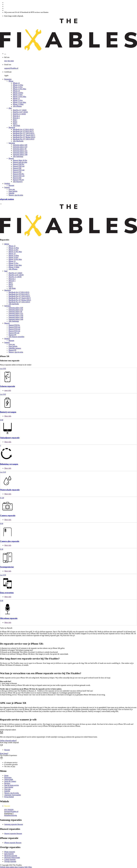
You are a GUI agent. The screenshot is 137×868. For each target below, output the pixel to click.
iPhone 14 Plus (18, 93)
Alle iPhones (17, 106)
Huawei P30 (17, 172)
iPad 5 (15, 124)
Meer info (8, 416)
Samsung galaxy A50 (20, 153)
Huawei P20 (17, 178)
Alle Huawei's (18, 182)
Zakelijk (11, 193)
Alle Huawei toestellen (16, 337)
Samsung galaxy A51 (20, 151)
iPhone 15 (16, 83)
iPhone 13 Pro (18, 100)
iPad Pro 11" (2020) (20, 110)
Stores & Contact (10, 781)
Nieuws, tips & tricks (16, 195)
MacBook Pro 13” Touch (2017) (24, 135)
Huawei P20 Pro (18, 174)
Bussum (11, 185)
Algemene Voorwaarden (13, 795)
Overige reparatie (10, 861)
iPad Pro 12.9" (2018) (20, 112)
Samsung (12, 143)
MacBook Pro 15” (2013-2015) (24, 139)
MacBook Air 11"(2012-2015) (23, 129)
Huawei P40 (17, 168)
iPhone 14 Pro (18, 95)
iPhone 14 (16, 91)
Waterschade (9, 779)
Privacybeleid (9, 797)
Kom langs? (4, 753)
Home (6, 776)
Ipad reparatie (9, 854)
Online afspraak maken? (8, 741)
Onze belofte (13, 191)
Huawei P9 (12, 335)
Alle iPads (16, 126)
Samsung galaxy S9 (20, 149)
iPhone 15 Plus (18, 85)
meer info (8, 390)
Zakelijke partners (15, 348)
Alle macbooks (14, 304)
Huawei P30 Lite (19, 170)
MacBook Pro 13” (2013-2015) (24, 133)
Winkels (7, 183)
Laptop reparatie (10, 859)
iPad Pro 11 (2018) (19, 114)
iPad (10, 108)
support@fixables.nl (11, 68)
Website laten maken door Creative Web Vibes (16, 867)
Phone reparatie (10, 852)
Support (7, 187)
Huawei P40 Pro (18, 164)
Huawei (11, 158)
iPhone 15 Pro (18, 87)
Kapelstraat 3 (9, 813)
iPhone (11, 81)
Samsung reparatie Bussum (14, 824)
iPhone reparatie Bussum (13, 843)
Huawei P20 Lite (19, 176)
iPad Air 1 (16, 118)
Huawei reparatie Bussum (13, 833)
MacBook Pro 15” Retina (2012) (24, 137)
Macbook (12, 127)
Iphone (7, 244)
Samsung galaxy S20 (20, 145)
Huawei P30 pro (18, 180)
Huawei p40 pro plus (20, 162)
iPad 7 (15, 120)
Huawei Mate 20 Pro (20, 160)
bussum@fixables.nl (11, 811)
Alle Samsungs (18, 156)
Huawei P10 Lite (14, 329)
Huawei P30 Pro (14, 325)
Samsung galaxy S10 (20, 147)
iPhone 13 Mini (18, 104)
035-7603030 (9, 810)
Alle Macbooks (18, 141)
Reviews (7, 783)
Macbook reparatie (11, 856)
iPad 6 (15, 122)
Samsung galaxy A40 (20, 155)
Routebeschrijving (11, 815)
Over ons (12, 189)
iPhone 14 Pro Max (19, 97)
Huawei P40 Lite (19, 166)
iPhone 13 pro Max (19, 102)
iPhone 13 (16, 98)
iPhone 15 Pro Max (19, 89)
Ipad (6, 271)
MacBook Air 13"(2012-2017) (23, 131)
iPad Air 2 (16, 116)
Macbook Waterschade (12, 858)
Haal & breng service (12, 785)
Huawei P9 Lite (14, 333)
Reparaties (8, 79)
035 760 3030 (9, 61)
